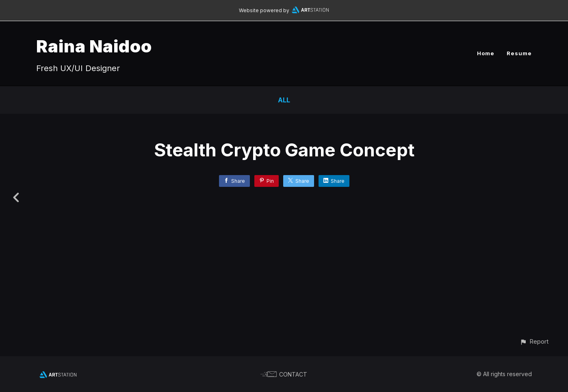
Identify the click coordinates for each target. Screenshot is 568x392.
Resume (519, 53)
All (284, 100)
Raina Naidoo (94, 46)
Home (486, 53)
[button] (534, 341)
